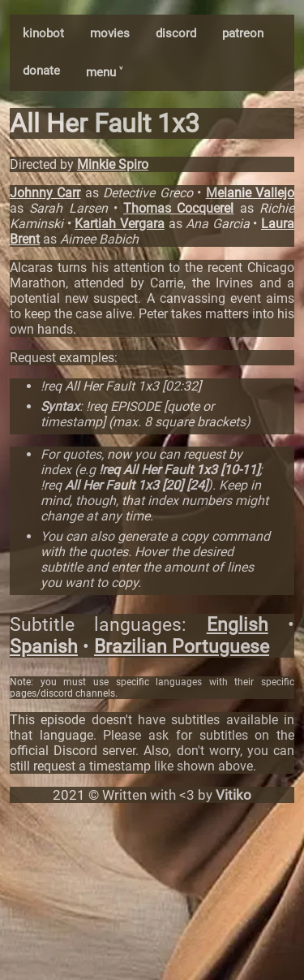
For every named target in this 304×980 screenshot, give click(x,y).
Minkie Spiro (113, 164)
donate (41, 71)
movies (110, 33)
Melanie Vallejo (250, 193)
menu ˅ (104, 72)
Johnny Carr (45, 193)
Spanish (44, 647)
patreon (243, 33)
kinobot (43, 33)
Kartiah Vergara (120, 224)
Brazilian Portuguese (182, 647)
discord (176, 33)
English (238, 625)
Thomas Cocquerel (178, 208)
